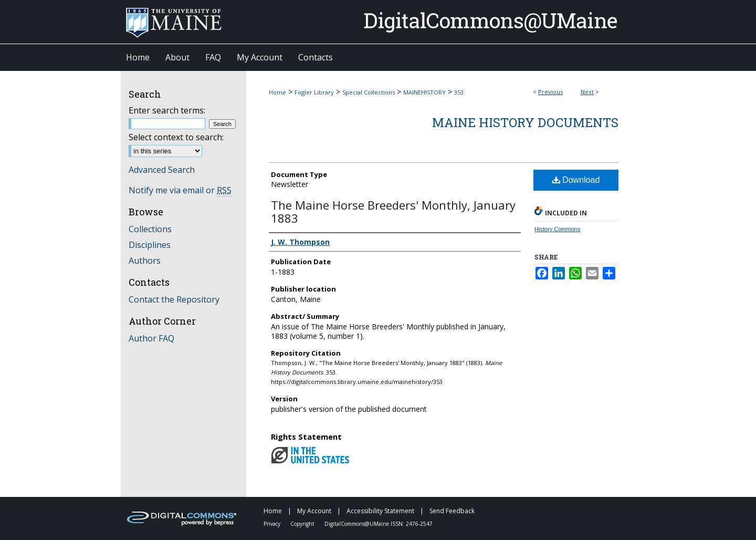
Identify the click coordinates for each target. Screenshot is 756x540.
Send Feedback (452, 511)
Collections (150, 229)
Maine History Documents (525, 122)
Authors (145, 261)
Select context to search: (176, 137)
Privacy (273, 524)
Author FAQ (151, 338)
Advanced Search (162, 170)
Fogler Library (314, 92)
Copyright (303, 524)
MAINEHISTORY (424, 92)
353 (459, 92)
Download (576, 180)
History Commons (557, 229)
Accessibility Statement (381, 511)
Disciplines (150, 245)
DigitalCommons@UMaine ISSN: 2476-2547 (379, 524)
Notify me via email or (180, 190)
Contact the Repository (174, 299)
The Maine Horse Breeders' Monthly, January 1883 (393, 211)
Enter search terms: (167, 110)
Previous (550, 92)
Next (587, 92)
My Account (315, 511)
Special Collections (369, 92)
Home (277, 92)
